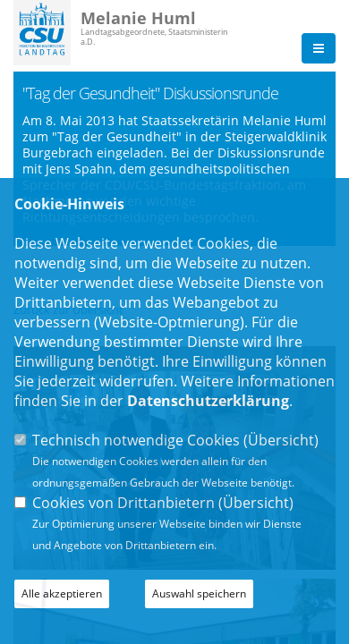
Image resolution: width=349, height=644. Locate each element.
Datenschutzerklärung (208, 401)
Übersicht (281, 440)
